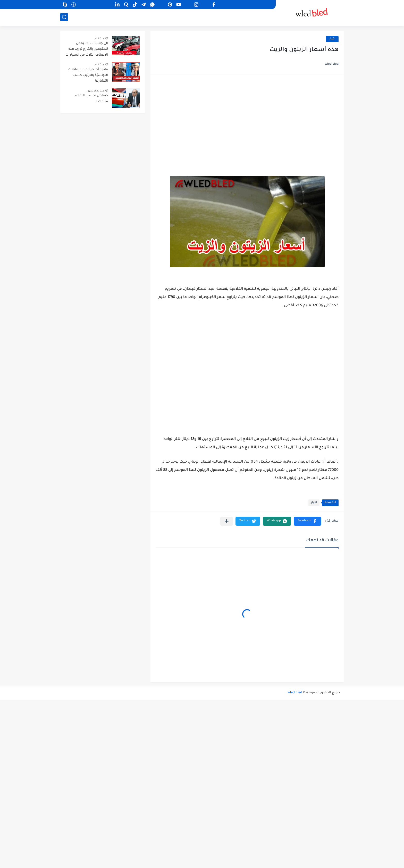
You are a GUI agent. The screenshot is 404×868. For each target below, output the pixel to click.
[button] (308, 521)
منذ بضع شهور (95, 90)
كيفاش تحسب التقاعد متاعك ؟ (91, 99)
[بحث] (64, 17)
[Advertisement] (247, 120)
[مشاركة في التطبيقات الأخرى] (227, 521)
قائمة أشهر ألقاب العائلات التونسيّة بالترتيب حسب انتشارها (88, 76)
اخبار (332, 39)
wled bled (295, 693)
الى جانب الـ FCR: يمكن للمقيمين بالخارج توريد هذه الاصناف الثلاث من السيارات (87, 49)
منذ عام (99, 38)
